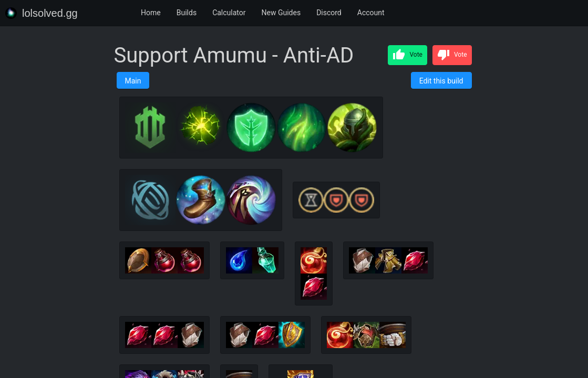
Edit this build (441, 81)
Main (133, 81)
